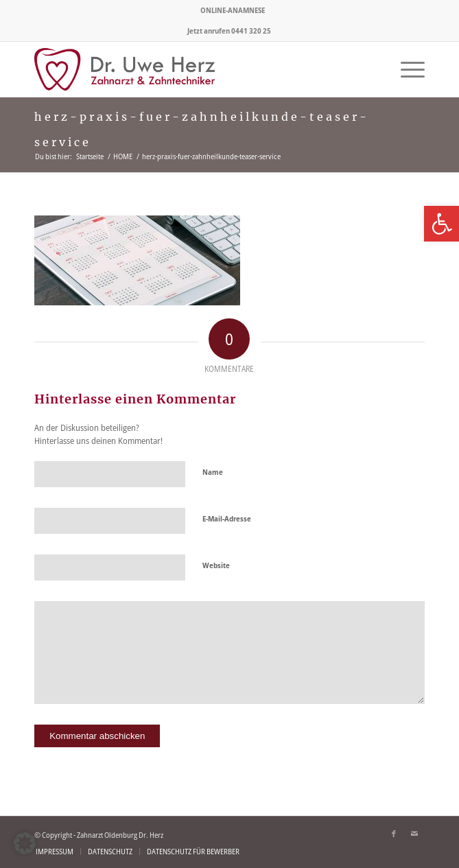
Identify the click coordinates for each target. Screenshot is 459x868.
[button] (25, 843)
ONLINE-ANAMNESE (233, 10)
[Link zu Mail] (414, 834)
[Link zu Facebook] (394, 834)
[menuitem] (233, 10)
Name (213, 472)
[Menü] (406, 69)
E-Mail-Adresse (227, 518)
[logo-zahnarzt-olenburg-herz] (190, 69)
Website (216, 565)
